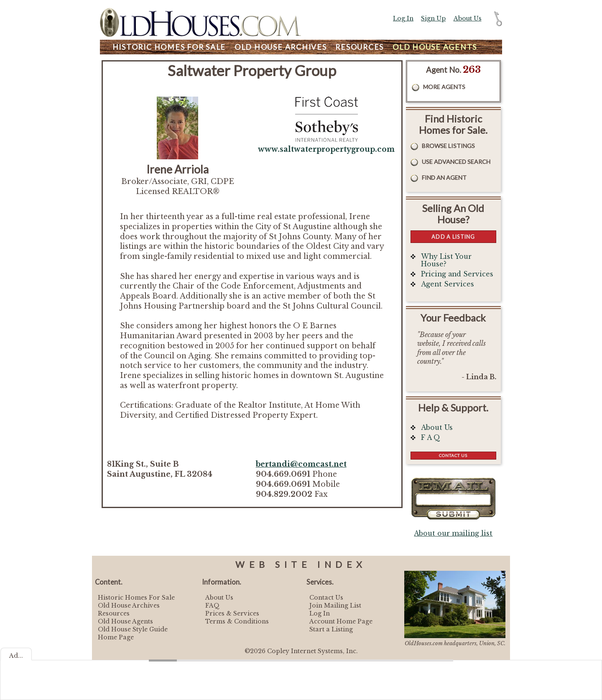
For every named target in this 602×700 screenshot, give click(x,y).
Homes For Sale (169, 47)
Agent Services (448, 284)
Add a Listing (453, 237)
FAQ (212, 605)
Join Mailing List (335, 605)
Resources (360, 47)
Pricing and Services (457, 274)
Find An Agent (444, 178)
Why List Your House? (446, 260)
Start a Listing (331, 629)
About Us (468, 18)
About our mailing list (453, 533)
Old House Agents (125, 621)
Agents (435, 47)
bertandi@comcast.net (301, 464)
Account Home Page (341, 621)
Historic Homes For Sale (136, 598)
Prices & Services (232, 613)
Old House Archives (129, 605)
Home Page (116, 637)
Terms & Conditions (237, 621)
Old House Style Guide (133, 629)
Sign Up (433, 18)
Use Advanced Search (456, 162)
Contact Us (453, 455)
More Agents (444, 87)
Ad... (16, 656)
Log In (403, 18)
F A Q (431, 438)
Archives (281, 47)
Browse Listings (448, 146)
